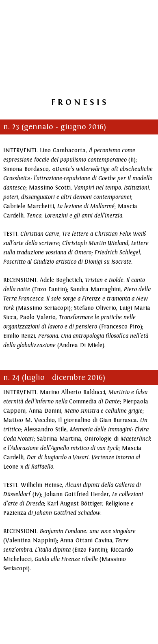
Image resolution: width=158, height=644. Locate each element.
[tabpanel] (79, 101)
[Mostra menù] (136, 8)
